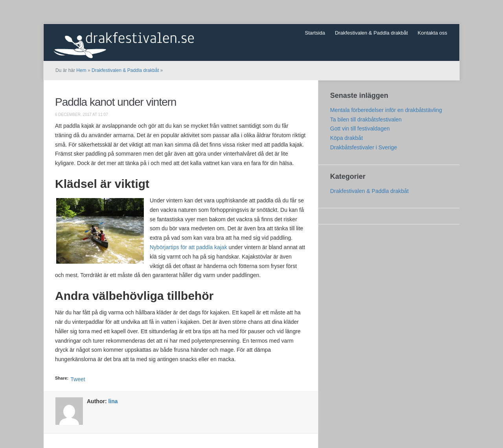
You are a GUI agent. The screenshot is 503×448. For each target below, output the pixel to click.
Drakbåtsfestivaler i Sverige (363, 147)
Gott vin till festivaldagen (360, 129)
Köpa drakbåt (346, 138)
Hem (81, 70)
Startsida (315, 33)
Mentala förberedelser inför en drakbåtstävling (386, 110)
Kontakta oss (432, 33)
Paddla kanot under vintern (116, 102)
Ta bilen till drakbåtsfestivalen (366, 119)
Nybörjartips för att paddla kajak (188, 247)
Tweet (78, 379)
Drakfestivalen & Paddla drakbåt (371, 33)
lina (113, 401)
